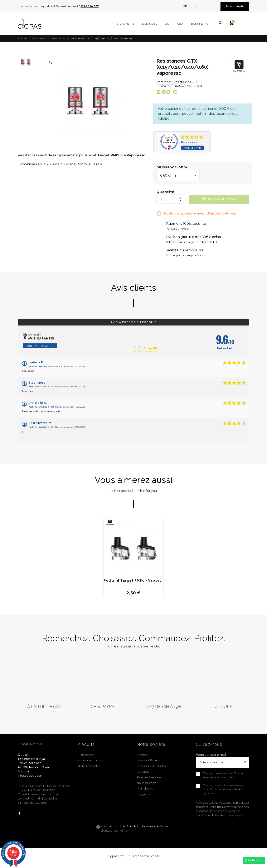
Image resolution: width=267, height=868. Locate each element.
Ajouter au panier (219, 199)
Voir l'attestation (40, 346)
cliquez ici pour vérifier (115, 831)
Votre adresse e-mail (211, 755)
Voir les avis (193, 148)
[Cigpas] (30, 24)
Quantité (166, 192)
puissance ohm (172, 167)
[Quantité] (170, 198)
